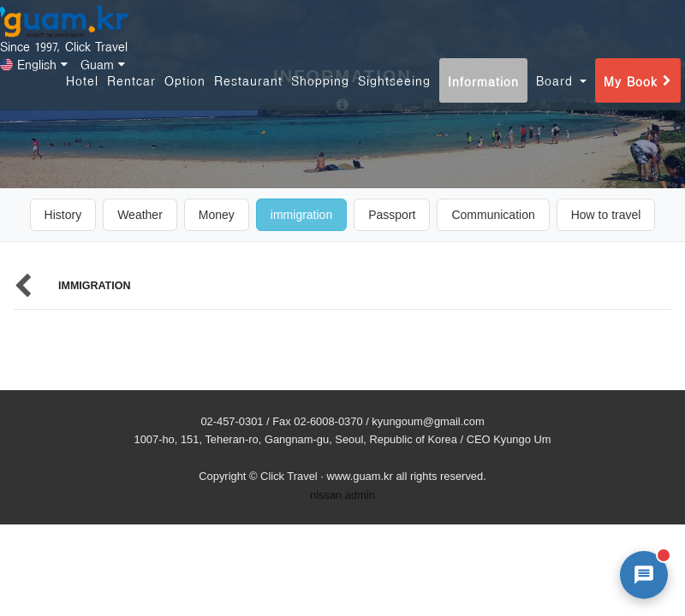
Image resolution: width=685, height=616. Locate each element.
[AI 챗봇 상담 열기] (644, 575)
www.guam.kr (359, 476)
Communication (493, 215)
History (63, 215)
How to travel (606, 215)
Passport (392, 215)
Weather (140, 215)
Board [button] (561, 97)
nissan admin (342, 495)
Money (217, 215)
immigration (301, 215)
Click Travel (289, 476)
